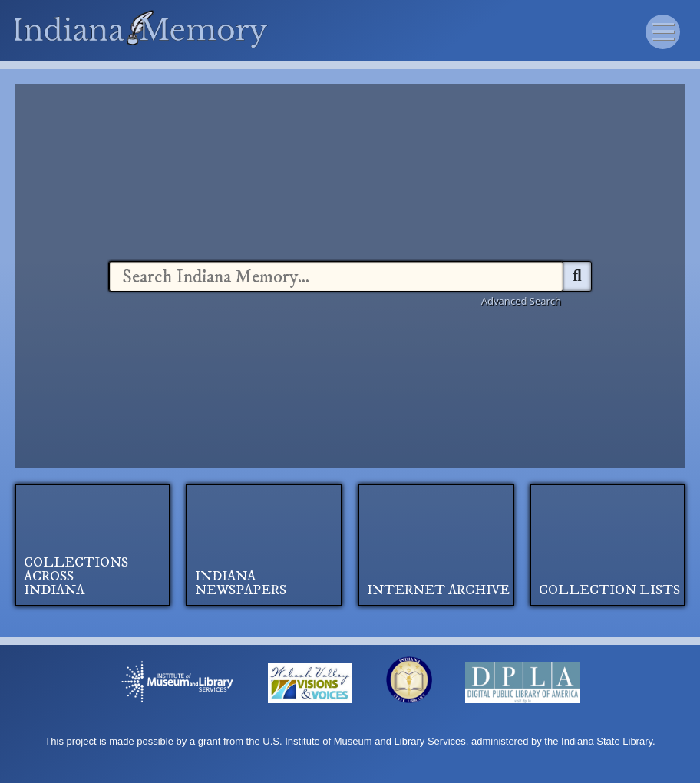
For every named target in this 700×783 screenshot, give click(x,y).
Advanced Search (521, 301)
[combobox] (336, 276)
